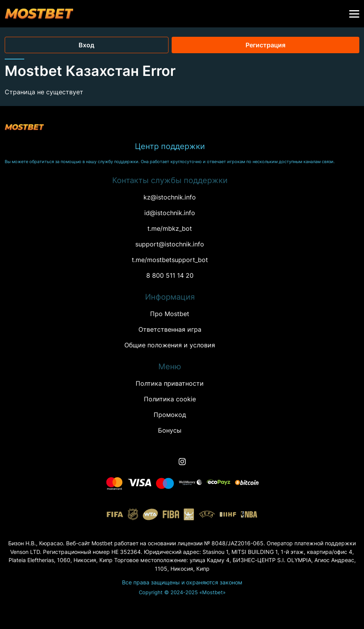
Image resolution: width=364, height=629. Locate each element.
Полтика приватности (170, 383)
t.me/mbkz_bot (170, 228)
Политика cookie (170, 399)
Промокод (170, 415)
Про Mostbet (170, 314)
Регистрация (265, 45)
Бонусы (170, 430)
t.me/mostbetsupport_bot (170, 260)
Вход (86, 45)
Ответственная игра (170, 329)
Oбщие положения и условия (170, 345)
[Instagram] (182, 462)
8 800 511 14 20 (170, 275)
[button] (354, 14)
